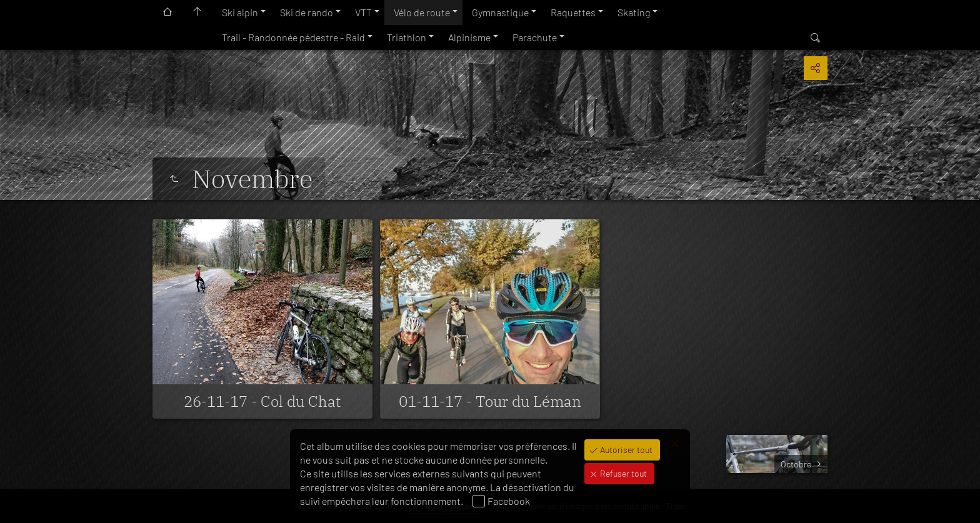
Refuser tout (622, 473)
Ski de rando (307, 12)
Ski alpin (240, 12)
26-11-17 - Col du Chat (262, 401)
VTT (363, 12)
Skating (634, 12)
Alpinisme (469, 37)
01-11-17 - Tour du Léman (490, 401)
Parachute (535, 37)
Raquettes (573, 12)
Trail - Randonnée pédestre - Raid (293, 37)
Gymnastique (500, 12)
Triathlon (407, 37)
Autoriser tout (625, 450)
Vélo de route (422, 12)
